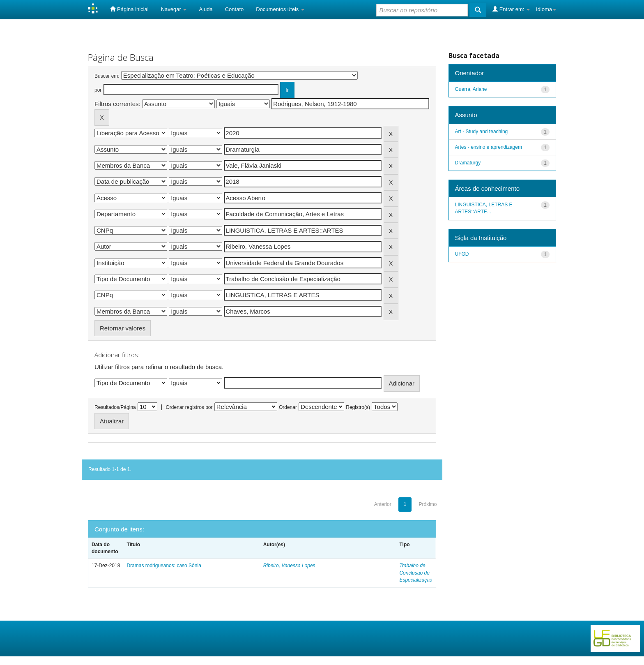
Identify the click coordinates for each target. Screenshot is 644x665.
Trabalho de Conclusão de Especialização (416, 573)
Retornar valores (123, 328)
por (98, 90)
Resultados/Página (115, 407)
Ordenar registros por (189, 407)
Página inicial (129, 9)
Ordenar (288, 407)
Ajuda (206, 9)
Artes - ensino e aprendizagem (489, 147)
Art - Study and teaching (482, 132)
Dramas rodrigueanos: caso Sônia (164, 566)
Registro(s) (358, 407)
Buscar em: (107, 76)
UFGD (462, 254)
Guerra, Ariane (471, 89)
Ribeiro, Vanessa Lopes (289, 566)
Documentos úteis (280, 9)
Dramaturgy (468, 163)
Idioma (546, 9)
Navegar (174, 9)
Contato (235, 9)
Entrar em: (511, 9)
